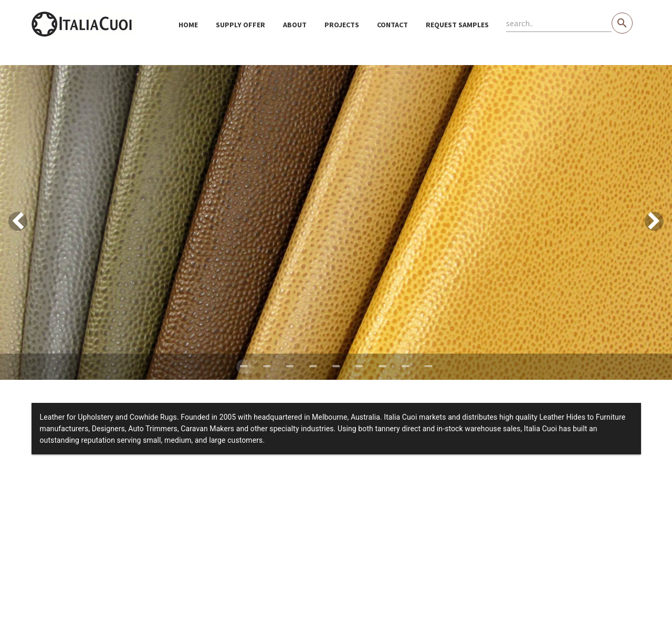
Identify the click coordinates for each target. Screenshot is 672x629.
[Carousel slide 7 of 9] (382, 367)
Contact (392, 25)
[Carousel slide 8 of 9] (405, 367)
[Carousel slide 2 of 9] (267, 367)
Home (188, 25)
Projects (342, 25)
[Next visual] (654, 221)
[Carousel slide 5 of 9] (336, 367)
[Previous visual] (18, 221)
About (295, 25)
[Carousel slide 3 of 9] (290, 367)
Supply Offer (240, 25)
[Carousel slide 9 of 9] (428, 367)
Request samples (457, 25)
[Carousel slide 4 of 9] (313, 367)
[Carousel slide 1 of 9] (244, 367)
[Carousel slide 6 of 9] (359, 367)
